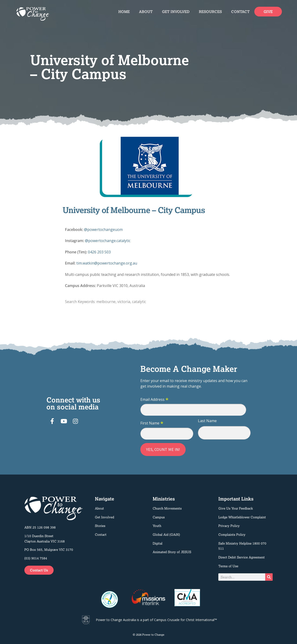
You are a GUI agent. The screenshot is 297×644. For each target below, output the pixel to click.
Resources (210, 12)
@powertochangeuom (103, 230)
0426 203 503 (99, 252)
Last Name (207, 421)
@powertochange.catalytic (108, 241)
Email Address (154, 400)
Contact (240, 12)
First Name (152, 423)
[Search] (269, 577)
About (146, 12)
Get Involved (176, 12)
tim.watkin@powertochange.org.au (107, 263)
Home (124, 12)
